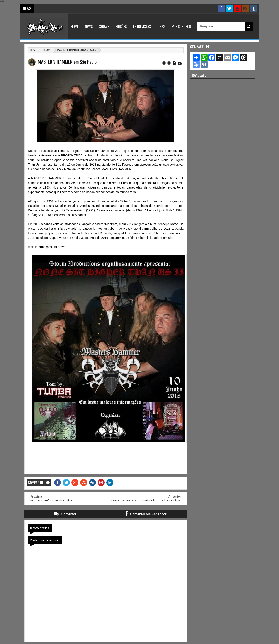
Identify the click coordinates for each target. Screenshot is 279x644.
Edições (121, 27)
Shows (104, 27)
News (89, 27)
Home (75, 27)
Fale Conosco (181, 27)
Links (161, 27)
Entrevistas (142, 27)
